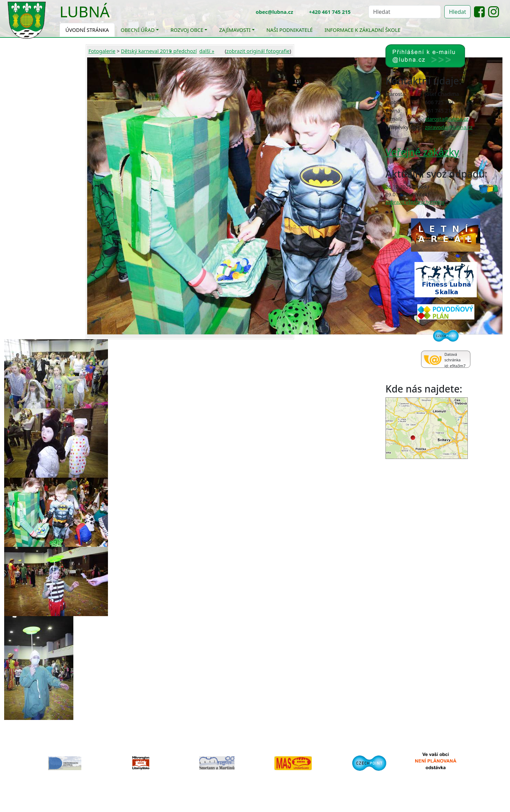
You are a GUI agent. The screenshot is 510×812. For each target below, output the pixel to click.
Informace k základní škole (362, 30)
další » (207, 51)
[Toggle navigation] (115, 16)
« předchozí (183, 51)
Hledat (457, 12)
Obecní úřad (138, 30)
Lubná (85, 11)
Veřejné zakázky (422, 152)
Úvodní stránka (87, 30)
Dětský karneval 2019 (146, 51)
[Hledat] (405, 12)
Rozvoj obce (187, 30)
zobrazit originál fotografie (258, 51)
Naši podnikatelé (290, 30)
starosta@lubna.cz (447, 119)
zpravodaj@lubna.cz (449, 127)
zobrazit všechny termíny (415, 202)
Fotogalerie (102, 51)
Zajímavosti (235, 30)
